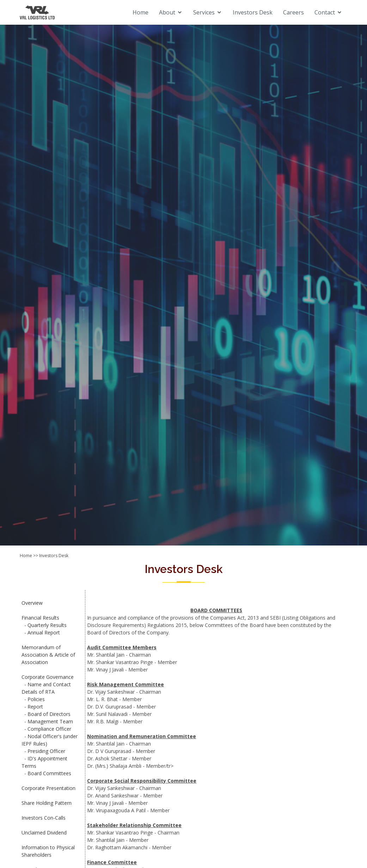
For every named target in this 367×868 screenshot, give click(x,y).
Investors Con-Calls (44, 818)
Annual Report (44, 632)
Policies (36, 699)
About (167, 12)
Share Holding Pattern (47, 803)
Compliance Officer (49, 729)
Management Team (50, 721)
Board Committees (49, 773)
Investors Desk (253, 12)
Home (140, 12)
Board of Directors (49, 714)
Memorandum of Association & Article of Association (48, 655)
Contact (325, 12)
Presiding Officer (46, 751)
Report (35, 707)
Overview (32, 603)
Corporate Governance (48, 677)
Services (204, 12)
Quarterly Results (47, 625)
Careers (293, 12)
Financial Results (40, 618)
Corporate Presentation (48, 788)
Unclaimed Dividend (44, 833)
